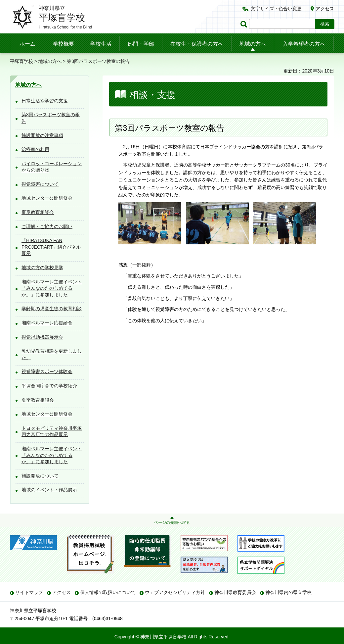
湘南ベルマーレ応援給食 (47, 323)
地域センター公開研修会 (47, 198)
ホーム (27, 44)
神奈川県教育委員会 (235, 592)
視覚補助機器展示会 (42, 337)
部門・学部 (141, 44)
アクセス (325, 9)
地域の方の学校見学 (42, 268)
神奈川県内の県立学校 (288, 592)
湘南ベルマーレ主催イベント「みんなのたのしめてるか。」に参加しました (52, 288)
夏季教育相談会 (38, 212)
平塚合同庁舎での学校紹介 (49, 386)
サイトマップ (29, 592)
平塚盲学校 (21, 61)
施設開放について (40, 476)
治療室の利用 (35, 149)
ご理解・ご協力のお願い (47, 226)
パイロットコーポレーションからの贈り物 (52, 167)
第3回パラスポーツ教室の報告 (51, 118)
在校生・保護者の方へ (197, 44)
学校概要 (64, 44)
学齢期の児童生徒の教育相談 (52, 309)
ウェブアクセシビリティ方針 (175, 592)
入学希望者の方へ (304, 44)
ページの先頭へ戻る (172, 522)
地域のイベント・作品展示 (49, 490)
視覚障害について (40, 184)
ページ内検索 (245, 24)
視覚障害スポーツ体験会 (47, 372)
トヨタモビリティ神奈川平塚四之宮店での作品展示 (52, 431)
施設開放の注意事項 (42, 135)
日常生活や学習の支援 (45, 101)
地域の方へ (253, 44)
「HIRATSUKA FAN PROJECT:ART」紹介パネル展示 (51, 247)
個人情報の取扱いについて (108, 592)
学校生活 (101, 44)
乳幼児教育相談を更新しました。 (52, 354)
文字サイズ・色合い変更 (276, 9)
